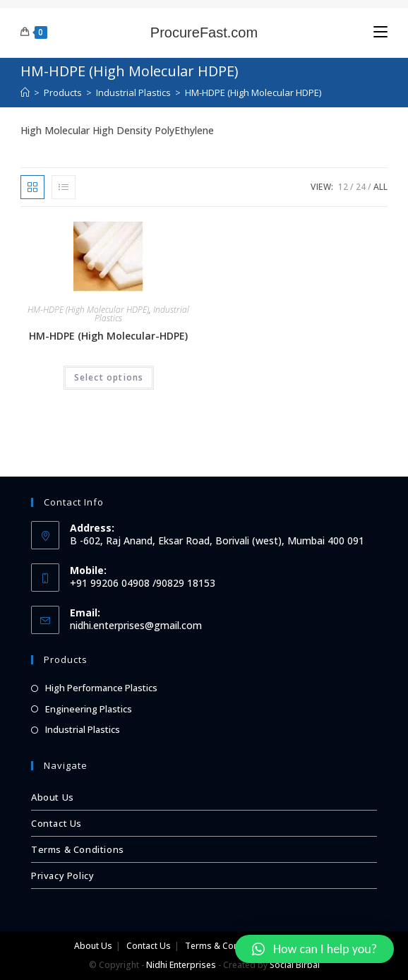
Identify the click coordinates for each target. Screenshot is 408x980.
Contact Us (56, 823)
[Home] (25, 92)
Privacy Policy (62, 876)
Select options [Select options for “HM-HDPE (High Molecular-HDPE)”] (109, 377)
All (380, 187)
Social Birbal (295, 965)
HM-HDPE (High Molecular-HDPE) (108, 336)
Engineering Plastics (89, 709)
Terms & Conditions (78, 849)
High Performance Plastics (101, 688)
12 (343, 187)
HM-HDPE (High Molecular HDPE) (88, 310)
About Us (53, 797)
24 (361, 187)
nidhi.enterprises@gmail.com (136, 625)
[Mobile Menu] (380, 32)
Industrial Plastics (83, 729)
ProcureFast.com (204, 32)
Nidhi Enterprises (181, 965)
